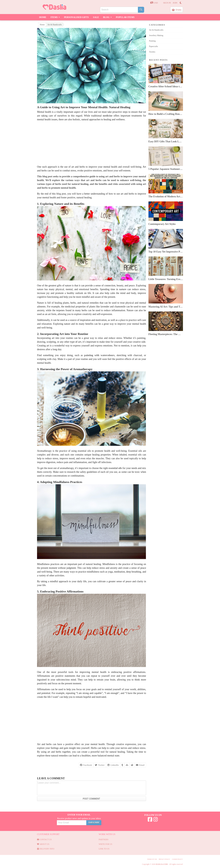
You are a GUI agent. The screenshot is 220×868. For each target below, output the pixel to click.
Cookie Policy (177, 859)
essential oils (115, 468)
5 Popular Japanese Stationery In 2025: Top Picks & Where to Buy (166, 169)
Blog (107, 17)
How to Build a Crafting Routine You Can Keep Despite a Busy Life (166, 114)
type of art (76, 342)
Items (55, 17)
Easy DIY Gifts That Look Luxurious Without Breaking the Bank (166, 141)
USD (154, 3)
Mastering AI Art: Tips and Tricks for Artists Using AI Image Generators (166, 307)
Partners (103, 840)
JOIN (175, 3)
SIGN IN (167, 3)
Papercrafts (154, 46)
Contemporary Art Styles (162, 224)
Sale (96, 17)
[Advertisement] (92, 143)
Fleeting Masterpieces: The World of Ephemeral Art (166, 334)
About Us (43, 844)
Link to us (104, 849)
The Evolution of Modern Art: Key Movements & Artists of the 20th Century (166, 197)
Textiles (152, 52)
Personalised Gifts (76, 17)
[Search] (141, 10)
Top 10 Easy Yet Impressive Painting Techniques (166, 252)
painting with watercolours (99, 355)
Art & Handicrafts (55, 25)
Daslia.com (162, 864)
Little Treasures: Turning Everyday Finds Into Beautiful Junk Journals (166, 279)
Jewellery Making (156, 35)
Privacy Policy (164, 859)
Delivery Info (46, 849)
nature (123, 289)
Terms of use (152, 859)
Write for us (105, 844)
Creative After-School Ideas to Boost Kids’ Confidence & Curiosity (166, 86)
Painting (152, 41)
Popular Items (125, 17)
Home (43, 17)
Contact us (44, 840)
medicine (108, 116)
